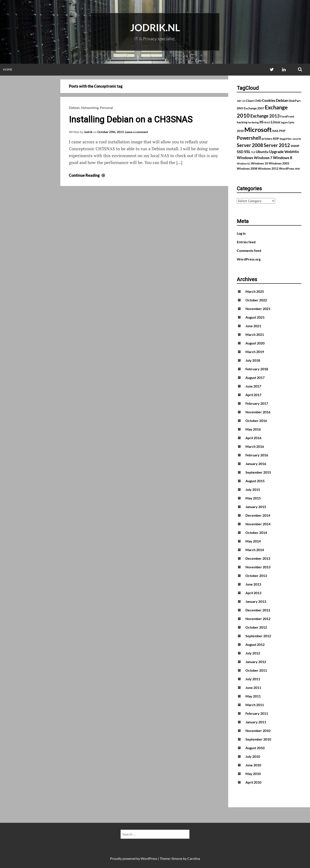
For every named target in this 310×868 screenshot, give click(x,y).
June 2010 (253, 765)
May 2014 (253, 541)
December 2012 (258, 610)
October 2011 (256, 670)
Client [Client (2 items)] (250, 101)
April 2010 (253, 782)
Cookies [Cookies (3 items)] (269, 101)
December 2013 (258, 558)
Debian (74, 108)
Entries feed (246, 242)
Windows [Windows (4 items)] (245, 158)
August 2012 (255, 644)
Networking (90, 108)
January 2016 (256, 464)
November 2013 (258, 567)
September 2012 (258, 636)
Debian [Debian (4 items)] (282, 100)
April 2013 (253, 593)
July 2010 (253, 756)
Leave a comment (136, 132)
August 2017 (255, 377)
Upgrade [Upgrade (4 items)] (276, 152)
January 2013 (256, 601)
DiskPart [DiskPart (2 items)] (295, 101)
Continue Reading (87, 175)
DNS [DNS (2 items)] (240, 108)
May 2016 (253, 429)
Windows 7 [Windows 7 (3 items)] (263, 158)
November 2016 (258, 412)
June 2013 (253, 584)
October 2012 (256, 627)
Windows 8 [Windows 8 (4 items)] (283, 158)
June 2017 (253, 386)
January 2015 (256, 507)
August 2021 (255, 317)
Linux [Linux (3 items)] (275, 122)
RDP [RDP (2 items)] (276, 139)
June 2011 (253, 687)
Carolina (194, 858)
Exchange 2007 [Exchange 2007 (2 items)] (254, 108)
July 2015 (253, 489)
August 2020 (255, 343)
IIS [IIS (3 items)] (261, 122)
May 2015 (253, 498)
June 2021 (253, 326)
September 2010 (258, 739)
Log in (241, 233)
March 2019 (255, 352)
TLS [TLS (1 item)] (253, 152)
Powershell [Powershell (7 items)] (249, 138)
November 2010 (258, 731)
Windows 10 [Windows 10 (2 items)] (260, 163)
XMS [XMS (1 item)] (297, 169)
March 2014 (255, 550)
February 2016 (257, 455)
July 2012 (253, 653)
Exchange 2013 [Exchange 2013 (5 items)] (265, 116)
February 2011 (257, 713)
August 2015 (255, 481)
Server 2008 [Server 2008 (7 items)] (250, 145)
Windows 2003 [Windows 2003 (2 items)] (279, 163)
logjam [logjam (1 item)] (284, 122)
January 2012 (256, 662)
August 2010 (255, 748)
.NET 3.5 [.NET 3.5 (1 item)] (241, 101)
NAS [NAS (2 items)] (275, 131)
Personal (106, 108)
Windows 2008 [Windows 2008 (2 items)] (247, 168)
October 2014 (256, 532)
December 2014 (258, 515)
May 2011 (253, 696)
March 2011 (255, 705)
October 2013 (256, 576)
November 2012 (258, 619)
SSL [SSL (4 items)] (247, 152)
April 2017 (253, 395)
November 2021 (258, 309)
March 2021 (255, 334)
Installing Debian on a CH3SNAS (131, 120)
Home (8, 69)
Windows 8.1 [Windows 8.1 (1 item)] (244, 164)
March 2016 (255, 446)
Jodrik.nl (155, 28)
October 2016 (256, 421)
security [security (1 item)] (297, 139)
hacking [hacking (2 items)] (242, 122)
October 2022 (256, 300)
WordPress (149, 858)
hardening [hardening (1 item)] (253, 122)
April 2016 (253, 438)
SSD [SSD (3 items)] (240, 152)
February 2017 (257, 403)
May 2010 (253, 774)
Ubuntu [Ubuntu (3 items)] (262, 152)
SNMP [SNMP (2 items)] (295, 146)
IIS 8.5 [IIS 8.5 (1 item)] (267, 122)
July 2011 (253, 679)
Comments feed (249, 250)
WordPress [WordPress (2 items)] (287, 168)
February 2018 (257, 369)
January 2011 (256, 722)
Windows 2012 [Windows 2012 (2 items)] (268, 168)
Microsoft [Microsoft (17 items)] (258, 129)
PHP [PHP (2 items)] (282, 131)
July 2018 (253, 360)
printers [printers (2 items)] (267, 139)
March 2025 (255, 291)
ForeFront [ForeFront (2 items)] (287, 116)
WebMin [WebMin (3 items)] (292, 152)
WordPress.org (249, 259)
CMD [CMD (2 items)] (258, 101)
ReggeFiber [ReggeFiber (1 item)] (286, 139)
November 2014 (258, 524)
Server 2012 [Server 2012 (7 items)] (277, 145)
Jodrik (88, 132)
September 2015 (258, 472)
